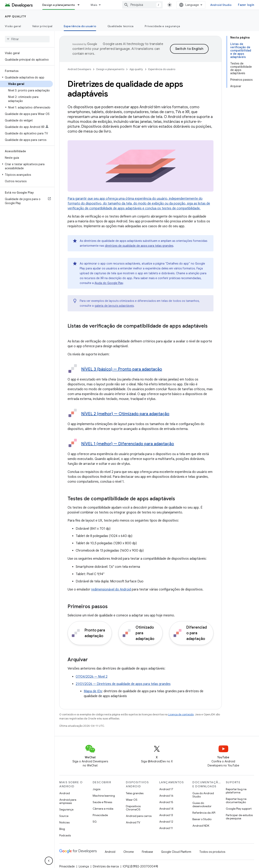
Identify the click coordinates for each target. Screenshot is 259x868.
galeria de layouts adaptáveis (114, 306)
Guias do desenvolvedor (202, 805)
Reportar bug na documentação (236, 800)
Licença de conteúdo (181, 714)
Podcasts (65, 835)
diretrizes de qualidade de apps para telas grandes (139, 246)
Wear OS (132, 800)
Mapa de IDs (93, 691)
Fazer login (246, 5)
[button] (26, 77)
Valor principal (42, 26)
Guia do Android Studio (203, 795)
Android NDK (201, 826)
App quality (16, 16)
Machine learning (104, 796)
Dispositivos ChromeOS (133, 808)
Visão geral (13, 26)
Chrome (129, 852)
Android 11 (166, 828)
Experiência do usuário (162, 69)
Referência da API (204, 813)
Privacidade (100, 815)
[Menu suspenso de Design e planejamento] (80, 5)
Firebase (147, 852)
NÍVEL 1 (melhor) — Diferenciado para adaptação (128, 444)
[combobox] (142, 5)
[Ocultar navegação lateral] (49, 861)
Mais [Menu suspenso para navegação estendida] (94, 5)
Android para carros (139, 816)
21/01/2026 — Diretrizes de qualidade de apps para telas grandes (123, 684)
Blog (62, 829)
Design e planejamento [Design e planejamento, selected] (59, 5)
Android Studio (221, 5)
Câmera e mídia (103, 809)
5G (95, 822)
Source (64, 816)
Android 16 (166, 796)
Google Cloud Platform (176, 852)
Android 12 (166, 822)
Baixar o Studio (202, 819)
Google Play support (239, 809)
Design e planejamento (110, 69)
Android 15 (166, 802)
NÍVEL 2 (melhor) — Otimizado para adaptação (125, 414)
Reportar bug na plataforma (236, 791)
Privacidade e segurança (162, 26)
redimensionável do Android (111, 589)
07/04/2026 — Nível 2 (92, 677)
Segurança (66, 809)
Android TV (133, 822)
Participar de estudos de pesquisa (239, 817)
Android (65, 793)
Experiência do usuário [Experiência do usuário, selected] (80, 26)
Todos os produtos (212, 852)
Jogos (97, 789)
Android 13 (166, 815)
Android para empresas (68, 801)
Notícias (64, 822)
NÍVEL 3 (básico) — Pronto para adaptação (122, 369)
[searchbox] (27, 39)
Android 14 (166, 809)
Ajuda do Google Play (109, 283)
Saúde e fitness (102, 802)
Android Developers (79, 69)
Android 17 (166, 789)
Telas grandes (135, 793)
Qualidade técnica (120, 26)
